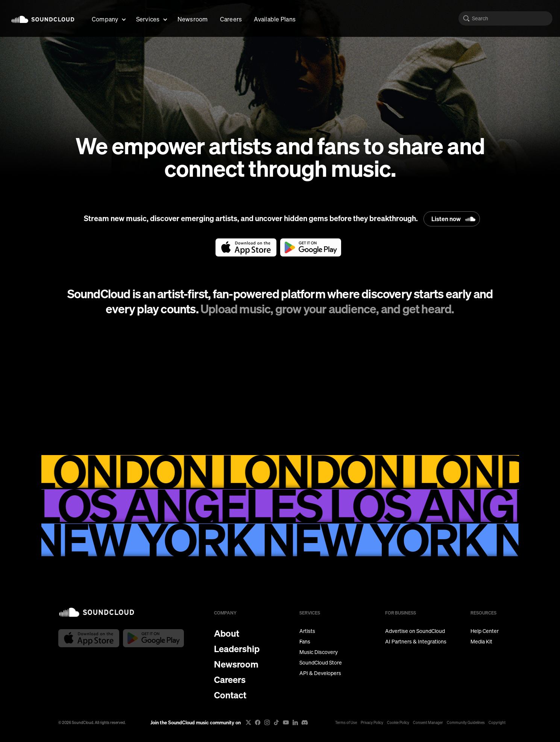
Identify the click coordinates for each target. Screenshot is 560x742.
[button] (108, 18)
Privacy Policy (372, 722)
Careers (231, 19)
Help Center (485, 631)
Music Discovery (319, 652)
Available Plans (275, 19)
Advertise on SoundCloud (415, 631)
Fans (305, 642)
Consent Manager (428, 722)
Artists (307, 631)
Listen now (446, 219)
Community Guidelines (466, 722)
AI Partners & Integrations (416, 642)
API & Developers (320, 673)
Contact (230, 695)
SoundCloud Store (321, 663)
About (227, 633)
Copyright (497, 722)
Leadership (237, 649)
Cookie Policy (398, 722)
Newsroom (193, 19)
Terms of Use (346, 722)
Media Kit (481, 642)
